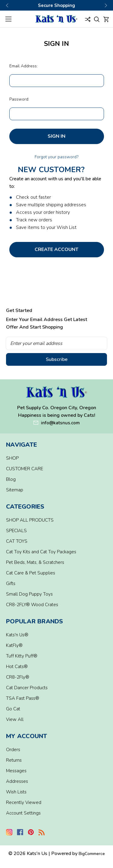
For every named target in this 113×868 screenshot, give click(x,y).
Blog (11, 479)
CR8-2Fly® (18, 677)
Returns (14, 760)
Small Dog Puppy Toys (29, 594)
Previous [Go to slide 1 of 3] (7, 5)
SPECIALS (16, 531)
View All (15, 719)
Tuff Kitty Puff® (22, 656)
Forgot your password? (56, 157)
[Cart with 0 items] (106, 19)
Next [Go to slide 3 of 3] (106, 5)
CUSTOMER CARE (25, 469)
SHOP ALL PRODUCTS (30, 520)
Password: (19, 99)
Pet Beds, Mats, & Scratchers (35, 562)
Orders (13, 750)
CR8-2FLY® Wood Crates (32, 605)
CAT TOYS (17, 541)
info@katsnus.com (60, 423)
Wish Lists (16, 792)
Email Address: (24, 66)
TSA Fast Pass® (23, 698)
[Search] (97, 19)
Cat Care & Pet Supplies (31, 573)
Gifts (11, 583)
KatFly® (14, 645)
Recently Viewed (24, 802)
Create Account (56, 249)
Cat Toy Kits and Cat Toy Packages (41, 552)
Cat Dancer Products (27, 688)
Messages (16, 771)
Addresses (17, 781)
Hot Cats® (17, 667)
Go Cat (13, 709)
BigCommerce (92, 854)
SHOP (12, 458)
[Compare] (88, 19)
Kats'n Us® (17, 635)
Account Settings (23, 813)
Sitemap (15, 490)
